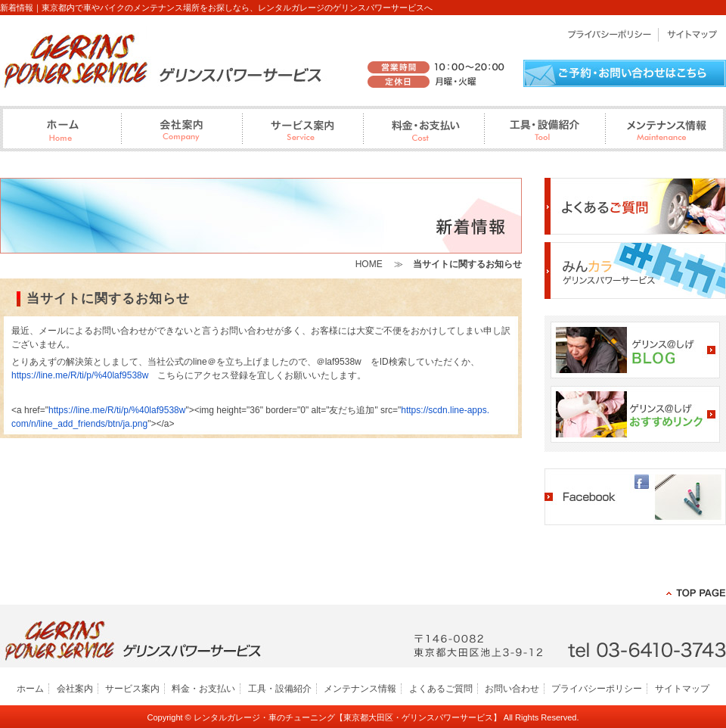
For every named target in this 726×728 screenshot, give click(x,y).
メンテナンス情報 (360, 689)
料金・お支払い (203, 689)
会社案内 (75, 689)
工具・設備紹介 (280, 689)
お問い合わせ (512, 689)
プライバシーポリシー (597, 689)
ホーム (30, 689)
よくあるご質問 (441, 689)
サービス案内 (132, 689)
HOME (369, 264)
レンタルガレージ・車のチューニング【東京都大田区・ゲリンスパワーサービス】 (347, 717)
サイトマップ (682, 689)
